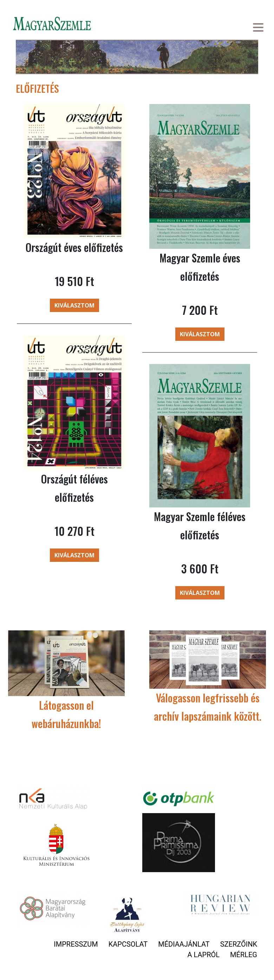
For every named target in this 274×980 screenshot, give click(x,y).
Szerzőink (239, 944)
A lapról (204, 955)
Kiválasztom (74, 305)
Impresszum (76, 944)
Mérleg (244, 955)
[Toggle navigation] (258, 28)
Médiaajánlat (184, 944)
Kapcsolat (128, 944)
